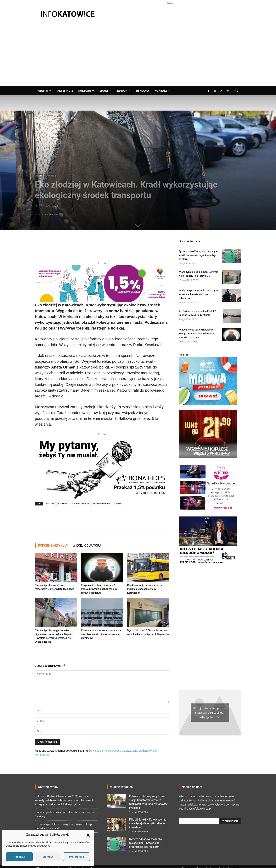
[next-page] (44, 650)
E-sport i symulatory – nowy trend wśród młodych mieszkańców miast (65, 826)
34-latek (50, 503)
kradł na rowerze (80, 503)
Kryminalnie (51, 176)
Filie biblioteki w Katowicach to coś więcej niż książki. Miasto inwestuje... (148, 823)
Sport (106, 91)
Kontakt (163, 91)
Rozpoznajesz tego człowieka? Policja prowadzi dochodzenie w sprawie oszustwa (99, 589)
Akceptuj (19, 857)
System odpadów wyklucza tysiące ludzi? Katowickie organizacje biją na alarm (198, 255)
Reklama (143, 91)
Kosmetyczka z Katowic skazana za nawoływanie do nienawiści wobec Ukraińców (101, 634)
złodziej (118, 503)
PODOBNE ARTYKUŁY (53, 546)
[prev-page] (37, 650)
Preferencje (76, 857)
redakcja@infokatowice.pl (195, 808)
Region (124, 91)
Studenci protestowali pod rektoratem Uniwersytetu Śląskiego (66, 814)
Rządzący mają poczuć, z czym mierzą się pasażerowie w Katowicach (145, 589)
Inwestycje (65, 91)
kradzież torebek (102, 503)
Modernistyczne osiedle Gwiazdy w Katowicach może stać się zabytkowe (198, 294)
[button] (88, 835)
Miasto (44, 91)
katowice (63, 503)
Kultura (86, 91)
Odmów (48, 857)
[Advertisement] (138, 57)
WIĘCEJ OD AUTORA (87, 546)
